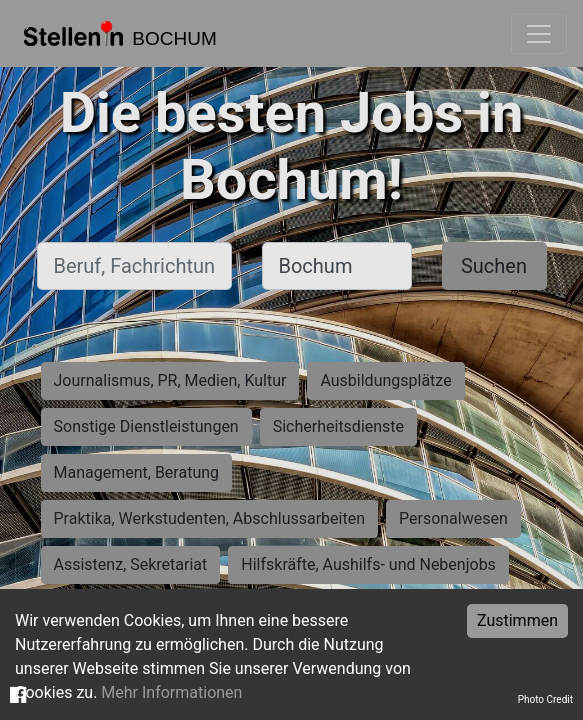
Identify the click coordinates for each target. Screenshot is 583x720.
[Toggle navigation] (539, 34)
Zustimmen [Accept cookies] (517, 620)
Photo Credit (545, 699)
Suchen (494, 266)
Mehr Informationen (171, 692)
